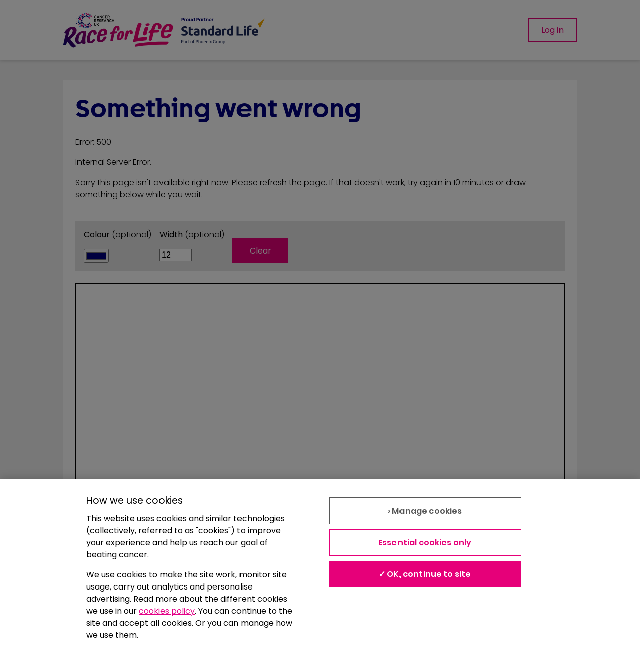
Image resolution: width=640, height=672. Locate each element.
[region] (320, 575)
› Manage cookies (425, 511)
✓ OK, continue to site (425, 574)
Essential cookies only (425, 542)
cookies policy (167, 611)
